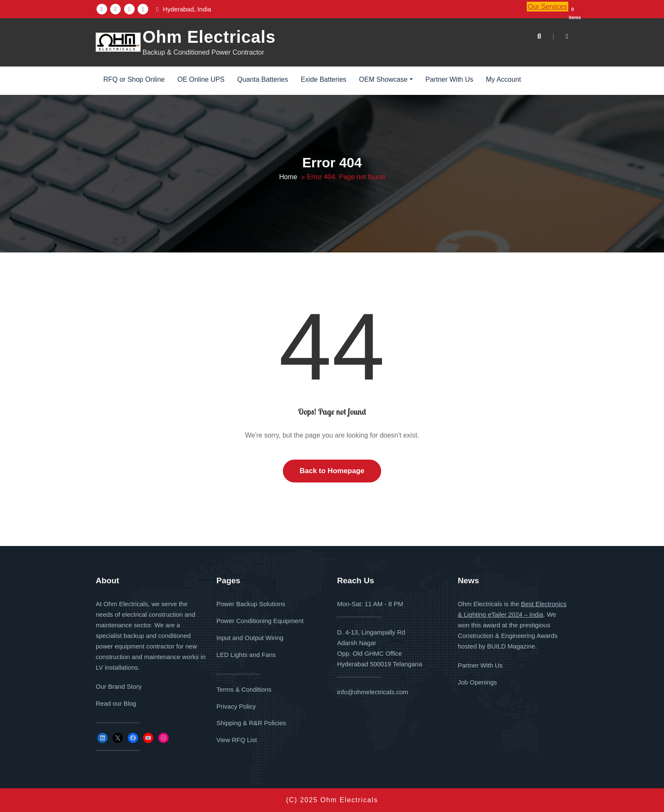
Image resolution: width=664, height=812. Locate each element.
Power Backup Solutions (251, 604)
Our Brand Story (119, 686)
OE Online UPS (201, 79)
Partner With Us (450, 79)
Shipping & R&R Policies (251, 723)
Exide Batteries (324, 79)
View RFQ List (237, 740)
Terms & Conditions (244, 689)
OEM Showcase (386, 79)
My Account (504, 79)
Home (288, 177)
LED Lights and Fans (246, 655)
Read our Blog (116, 703)
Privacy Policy (236, 706)
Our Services (548, 7)
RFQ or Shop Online (134, 79)
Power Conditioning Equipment (260, 621)
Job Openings (477, 682)
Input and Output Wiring (250, 638)
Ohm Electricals (209, 37)
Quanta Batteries (263, 79)
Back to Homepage (332, 471)
